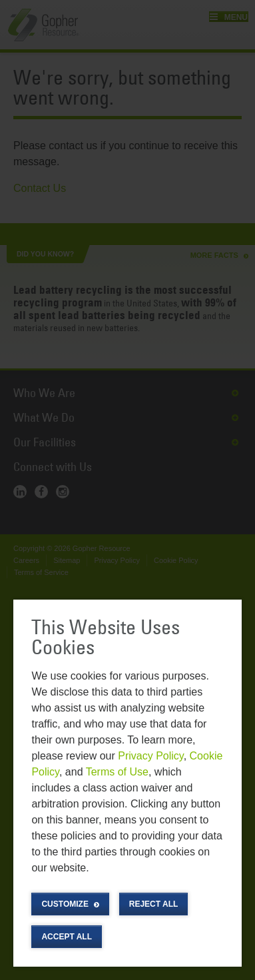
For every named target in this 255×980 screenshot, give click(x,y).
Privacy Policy (150, 756)
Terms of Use (117, 772)
